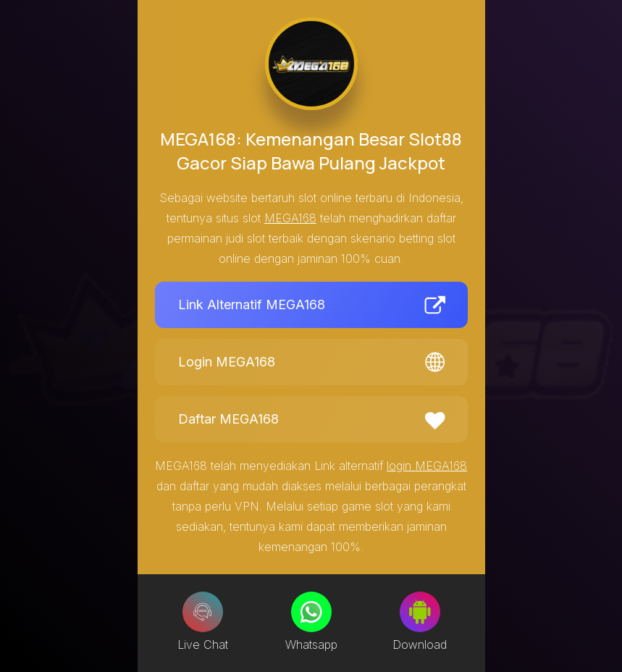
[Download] (420, 612)
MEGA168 (290, 218)
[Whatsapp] (311, 612)
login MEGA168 (427, 466)
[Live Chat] (203, 612)
